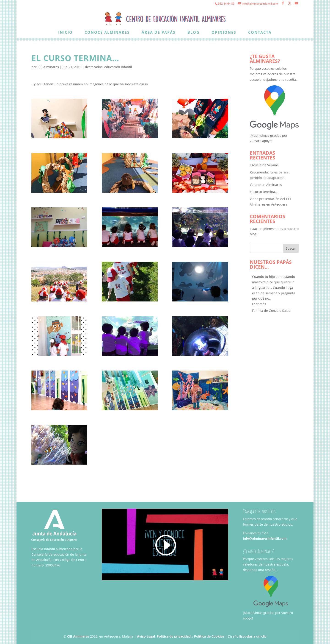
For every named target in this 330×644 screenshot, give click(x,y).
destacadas (94, 67)
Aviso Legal (146, 636)
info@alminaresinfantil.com (265, 538)
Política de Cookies (209, 636)
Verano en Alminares (266, 185)
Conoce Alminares (107, 33)
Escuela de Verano (264, 165)
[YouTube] (296, 3)
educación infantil (118, 67)
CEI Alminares (48, 67)
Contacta (260, 33)
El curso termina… (264, 192)
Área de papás (159, 33)
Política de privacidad (174, 636)
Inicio (65, 33)
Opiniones (224, 33)
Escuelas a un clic (253, 636)
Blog (194, 33)
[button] (259, 304)
